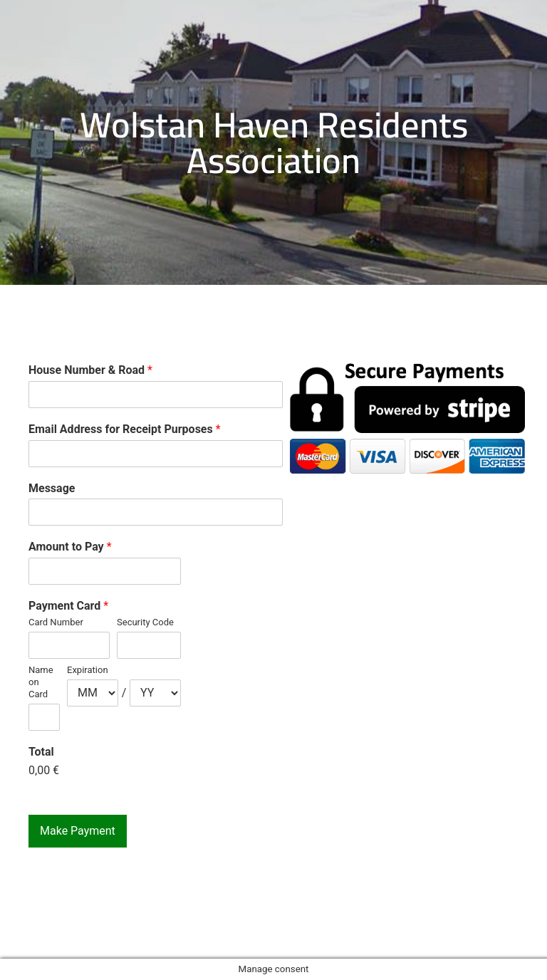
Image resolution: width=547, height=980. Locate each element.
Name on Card (41, 682)
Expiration (88, 670)
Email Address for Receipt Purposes (125, 429)
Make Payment (78, 831)
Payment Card (68, 606)
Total (41, 752)
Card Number (56, 622)
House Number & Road (90, 370)
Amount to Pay (70, 547)
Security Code (145, 622)
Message (52, 488)
